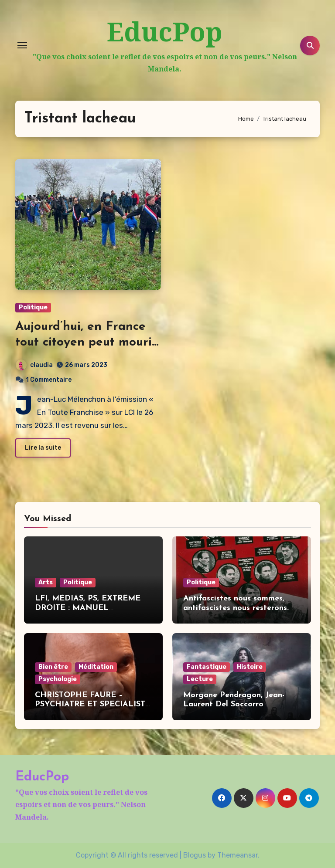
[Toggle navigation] (22, 45)
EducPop (165, 31)
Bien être (53, 667)
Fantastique (207, 667)
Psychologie (58, 679)
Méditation (96, 667)
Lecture (200, 679)
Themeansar (238, 855)
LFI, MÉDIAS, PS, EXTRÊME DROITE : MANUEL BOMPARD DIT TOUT (88, 608)
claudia (34, 365)
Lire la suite (43, 448)
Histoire (250, 667)
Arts (46, 582)
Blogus (195, 855)
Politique (33, 307)
